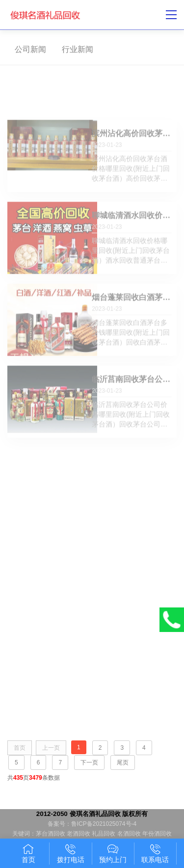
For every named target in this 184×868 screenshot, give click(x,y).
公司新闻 (28, 49)
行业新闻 (75, 49)
